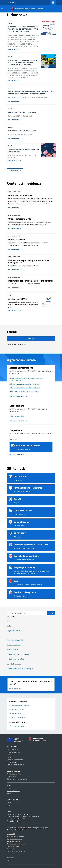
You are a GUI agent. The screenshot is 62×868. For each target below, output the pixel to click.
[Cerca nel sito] (53, 9)
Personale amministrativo (15, 760)
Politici (9, 757)
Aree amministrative (13, 752)
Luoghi (9, 803)
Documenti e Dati (12, 762)
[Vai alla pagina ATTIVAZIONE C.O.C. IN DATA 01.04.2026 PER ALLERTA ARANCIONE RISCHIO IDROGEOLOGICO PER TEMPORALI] (14, 80)
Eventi (9, 805)
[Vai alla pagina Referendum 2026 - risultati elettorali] (15, 119)
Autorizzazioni (12, 776)
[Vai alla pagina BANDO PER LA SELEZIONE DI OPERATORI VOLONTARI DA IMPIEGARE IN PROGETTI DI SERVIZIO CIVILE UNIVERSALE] (14, 48)
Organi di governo (13, 750)
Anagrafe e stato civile (14, 774)
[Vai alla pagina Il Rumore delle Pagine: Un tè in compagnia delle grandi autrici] (14, 160)
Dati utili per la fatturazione (16, 765)
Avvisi (9, 793)
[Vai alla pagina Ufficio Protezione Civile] (15, 228)
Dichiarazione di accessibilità (16, 851)
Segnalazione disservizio (15, 839)
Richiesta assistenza (13, 841)
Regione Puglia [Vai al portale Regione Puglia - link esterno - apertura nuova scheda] (11, 3)
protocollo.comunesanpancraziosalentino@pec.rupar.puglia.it (29, 828)
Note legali (10, 849)
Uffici (9, 755)
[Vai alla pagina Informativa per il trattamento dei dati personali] (15, 287)
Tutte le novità (15, 171)
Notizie (9, 788)
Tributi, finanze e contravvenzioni (17, 779)
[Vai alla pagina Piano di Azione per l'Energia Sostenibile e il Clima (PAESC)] (15, 269)
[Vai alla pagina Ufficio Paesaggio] (15, 248)
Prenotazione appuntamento (16, 836)
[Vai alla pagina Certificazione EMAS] (14, 310)
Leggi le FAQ (11, 834)
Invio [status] (51, 613)
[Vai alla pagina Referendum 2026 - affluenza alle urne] (15, 137)
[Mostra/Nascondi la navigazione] (2, 9)
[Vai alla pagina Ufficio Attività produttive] (15, 207)
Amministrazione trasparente (16, 844)
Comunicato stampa (13, 791)
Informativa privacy (13, 846)
